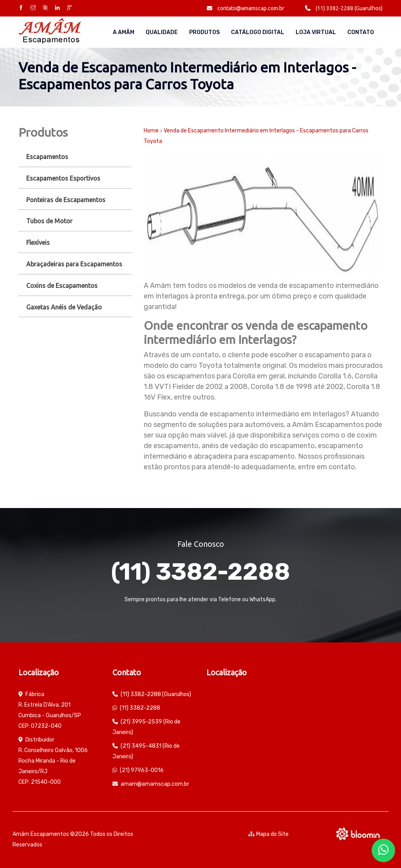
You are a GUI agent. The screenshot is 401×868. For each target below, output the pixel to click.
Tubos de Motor (49, 221)
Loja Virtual (316, 32)
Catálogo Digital (258, 32)
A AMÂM (124, 32)
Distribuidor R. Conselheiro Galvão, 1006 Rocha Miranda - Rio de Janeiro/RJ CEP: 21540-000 (53, 761)
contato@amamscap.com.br (246, 8)
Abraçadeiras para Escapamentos (74, 264)
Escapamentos (47, 157)
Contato (361, 32)
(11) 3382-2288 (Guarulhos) (344, 8)
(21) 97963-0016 (142, 770)
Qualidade (162, 32)
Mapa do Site (268, 834)
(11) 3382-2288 (200, 572)
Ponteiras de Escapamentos (66, 200)
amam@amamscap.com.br (155, 784)
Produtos (204, 32)
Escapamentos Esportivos (63, 178)
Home (151, 131)
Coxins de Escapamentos (62, 286)
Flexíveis (38, 242)
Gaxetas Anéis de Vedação (64, 307)
